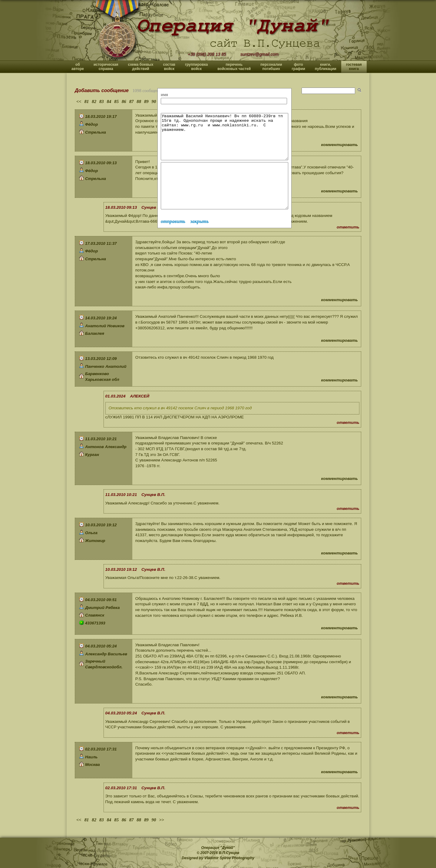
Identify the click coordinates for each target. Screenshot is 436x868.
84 (109, 101)
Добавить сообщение (102, 90)
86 (124, 101)
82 (94, 101)
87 (132, 101)
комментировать (340, 145)
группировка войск (196, 67)
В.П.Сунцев (229, 853)
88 (139, 101)
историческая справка (106, 67)
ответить (348, 227)
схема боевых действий (141, 67)
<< (79, 101)
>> (162, 820)
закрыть (199, 239)
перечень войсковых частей (234, 67)
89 (146, 101)
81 (87, 101)
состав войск (169, 67)
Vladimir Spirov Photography (229, 858)
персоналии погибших (271, 67)
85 (116, 101)
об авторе (78, 67)
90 (154, 101)
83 (102, 101)
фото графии (299, 67)
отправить (173, 239)
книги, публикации (326, 67)
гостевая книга (354, 67)
